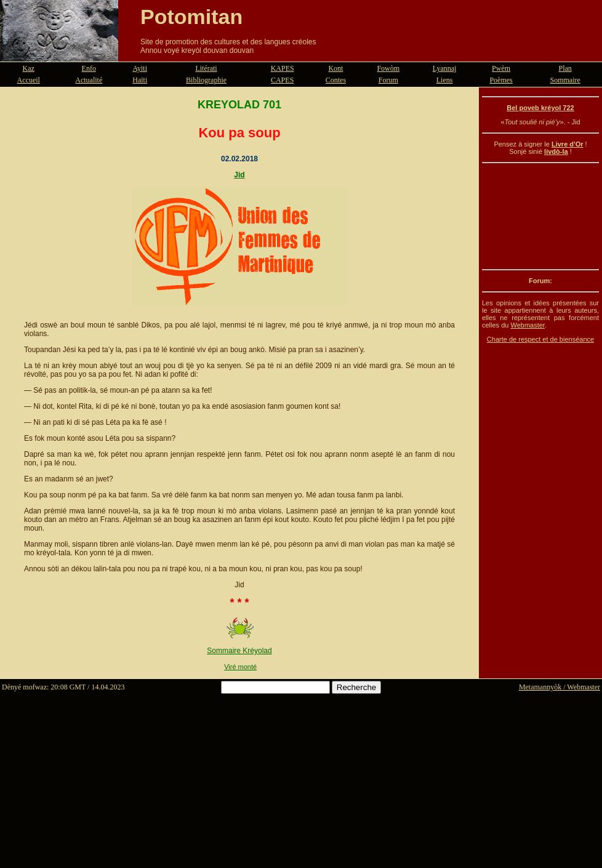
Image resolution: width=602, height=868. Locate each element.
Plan (565, 68)
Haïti (140, 80)
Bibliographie (206, 80)
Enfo (89, 68)
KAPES (283, 68)
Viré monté (240, 667)
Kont (335, 68)
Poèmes (501, 80)
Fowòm (388, 68)
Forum (388, 80)
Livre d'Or (568, 144)
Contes (336, 80)
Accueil (29, 80)
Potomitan (191, 17)
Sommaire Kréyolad (239, 651)
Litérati (206, 68)
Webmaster (527, 325)
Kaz (29, 68)
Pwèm (501, 68)
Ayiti (140, 68)
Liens (445, 80)
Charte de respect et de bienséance (540, 339)
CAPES (282, 80)
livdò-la (556, 151)
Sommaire (565, 80)
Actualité (89, 80)
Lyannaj (445, 68)
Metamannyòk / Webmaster (560, 687)
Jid (239, 175)
